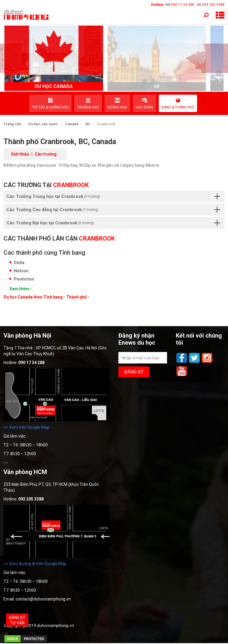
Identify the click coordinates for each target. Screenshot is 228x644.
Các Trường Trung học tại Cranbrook (113, 196)
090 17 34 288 (182, 5)
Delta (19, 263)
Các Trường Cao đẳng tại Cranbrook (113, 210)
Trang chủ (12, 124)
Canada (72, 124)
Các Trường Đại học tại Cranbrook (113, 223)
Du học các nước (43, 124)
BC (88, 124)
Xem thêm (20, 289)
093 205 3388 (213, 5)
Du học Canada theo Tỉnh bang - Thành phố (46, 297)
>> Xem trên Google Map (27, 427)
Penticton (24, 279)
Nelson (21, 271)
